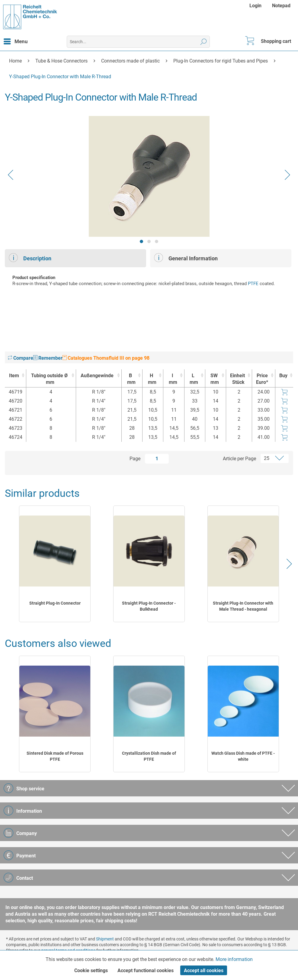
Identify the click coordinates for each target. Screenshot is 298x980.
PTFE (253, 284)
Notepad (281, 6)
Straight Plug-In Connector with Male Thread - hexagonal (243, 606)
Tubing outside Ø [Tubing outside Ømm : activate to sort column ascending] (49, 379)
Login (255, 6)
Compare (21, 358)
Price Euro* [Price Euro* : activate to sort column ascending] (262, 379)
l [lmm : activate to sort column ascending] (172, 379)
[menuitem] (256, 6)
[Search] (204, 42)
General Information (186, 258)
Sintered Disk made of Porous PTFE (55, 756)
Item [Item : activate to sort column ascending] (14, 376)
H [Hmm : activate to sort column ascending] (151, 379)
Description (30, 258)
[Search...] (138, 42)
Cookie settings (91, 970)
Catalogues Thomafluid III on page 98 (106, 358)
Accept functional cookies (146, 970)
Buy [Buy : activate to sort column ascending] (283, 376)
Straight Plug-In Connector (55, 603)
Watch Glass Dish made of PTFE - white (243, 756)
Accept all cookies (204, 970)
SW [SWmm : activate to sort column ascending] (214, 379)
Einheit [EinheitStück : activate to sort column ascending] (238, 379)
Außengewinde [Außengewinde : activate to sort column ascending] (97, 376)
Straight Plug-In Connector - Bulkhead (149, 606)
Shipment (105, 939)
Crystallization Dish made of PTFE (149, 756)
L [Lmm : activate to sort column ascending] (193, 379)
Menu (16, 40)
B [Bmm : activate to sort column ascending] (130, 379)
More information (234, 959)
